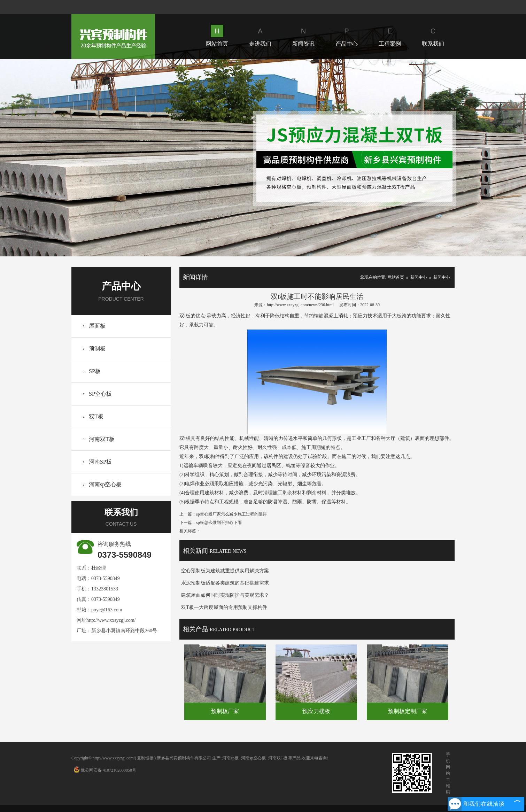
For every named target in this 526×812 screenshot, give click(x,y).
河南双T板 (102, 439)
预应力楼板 (316, 711)
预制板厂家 (225, 711)
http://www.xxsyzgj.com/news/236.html (300, 305)
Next (373, 158)
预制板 (97, 349)
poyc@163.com (107, 610)
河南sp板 (230, 758)
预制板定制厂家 (408, 711)
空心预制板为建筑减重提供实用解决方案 (225, 571)
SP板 (95, 371)
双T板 (96, 416)
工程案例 (390, 36)
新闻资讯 (303, 36)
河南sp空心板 (105, 484)
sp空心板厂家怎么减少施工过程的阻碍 (231, 514)
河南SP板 (100, 462)
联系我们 (433, 36)
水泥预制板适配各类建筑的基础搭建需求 (225, 583)
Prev (152, 158)
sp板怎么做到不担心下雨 (219, 523)
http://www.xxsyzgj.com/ (111, 620)
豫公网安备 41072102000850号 (105, 770)
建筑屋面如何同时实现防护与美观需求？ (225, 595)
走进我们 (260, 36)
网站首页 (217, 36)
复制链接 (145, 758)
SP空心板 (100, 394)
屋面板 (97, 326)
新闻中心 (419, 277)
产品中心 (347, 36)
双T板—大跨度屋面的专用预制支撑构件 (224, 607)
